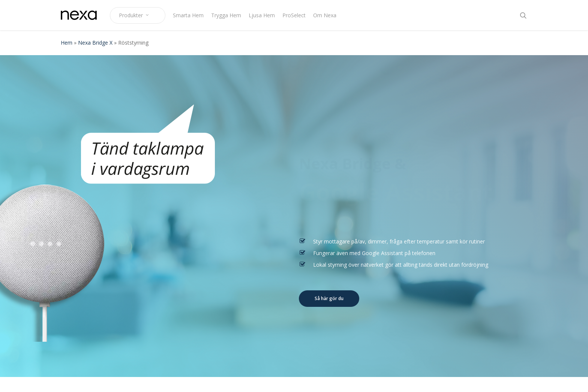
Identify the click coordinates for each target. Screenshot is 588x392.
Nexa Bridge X (95, 43)
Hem (67, 43)
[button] (329, 299)
